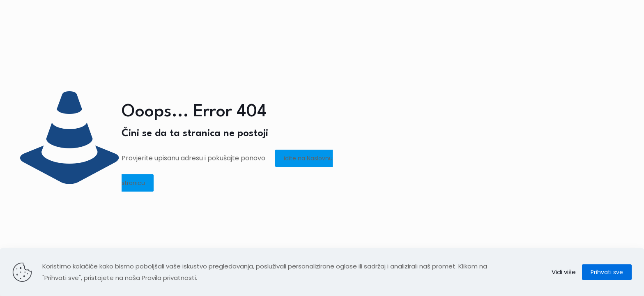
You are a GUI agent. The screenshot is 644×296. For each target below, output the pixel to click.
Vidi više (564, 272)
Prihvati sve (607, 272)
